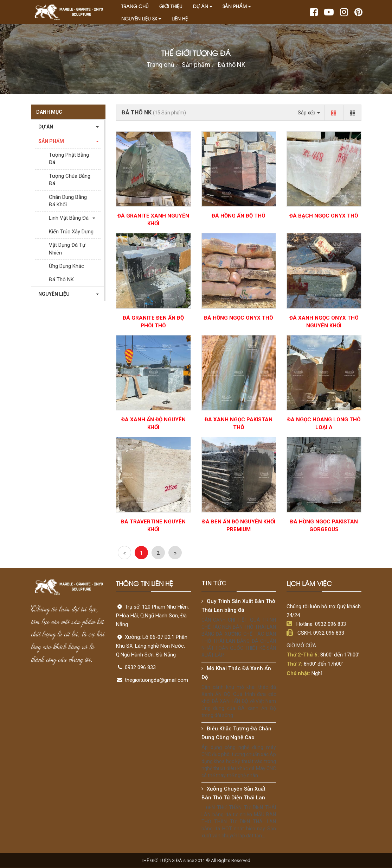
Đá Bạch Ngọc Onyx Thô (324, 216)
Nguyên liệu (52, 294)
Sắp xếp (309, 113)
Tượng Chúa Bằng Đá (70, 180)
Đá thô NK (232, 65)
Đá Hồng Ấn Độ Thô (239, 216)
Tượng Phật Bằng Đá (69, 159)
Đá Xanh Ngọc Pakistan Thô (239, 423)
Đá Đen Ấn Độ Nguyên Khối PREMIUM (239, 526)
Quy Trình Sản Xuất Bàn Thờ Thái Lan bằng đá (238, 606)
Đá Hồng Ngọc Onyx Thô (239, 318)
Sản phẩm (237, 6)
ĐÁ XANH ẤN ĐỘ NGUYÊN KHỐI (153, 423)
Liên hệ (180, 18)
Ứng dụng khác (66, 266)
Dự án (203, 6)
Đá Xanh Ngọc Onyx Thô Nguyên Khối (324, 322)
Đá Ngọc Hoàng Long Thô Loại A (324, 423)
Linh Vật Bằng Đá (69, 218)
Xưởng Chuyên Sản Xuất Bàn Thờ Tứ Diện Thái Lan (233, 793)
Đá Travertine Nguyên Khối (153, 526)
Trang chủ (135, 6)
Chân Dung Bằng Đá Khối (68, 201)
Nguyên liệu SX (141, 18)
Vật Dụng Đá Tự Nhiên (67, 249)
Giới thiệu (171, 6)
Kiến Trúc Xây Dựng (71, 232)
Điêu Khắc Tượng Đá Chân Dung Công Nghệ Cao (236, 733)
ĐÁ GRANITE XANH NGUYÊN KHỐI (153, 220)
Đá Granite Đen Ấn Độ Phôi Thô (153, 322)
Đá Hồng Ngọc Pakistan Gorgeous (324, 526)
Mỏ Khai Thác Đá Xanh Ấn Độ (236, 673)
